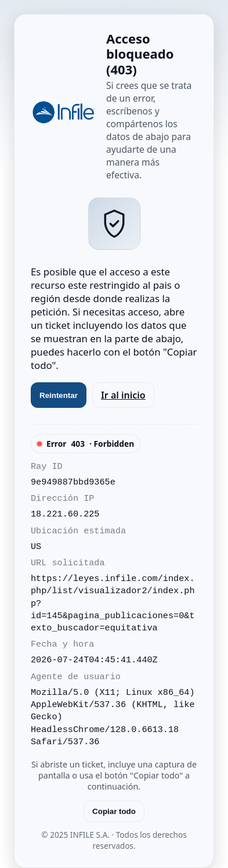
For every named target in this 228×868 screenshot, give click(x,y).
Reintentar (59, 395)
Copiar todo (114, 811)
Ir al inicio (123, 395)
